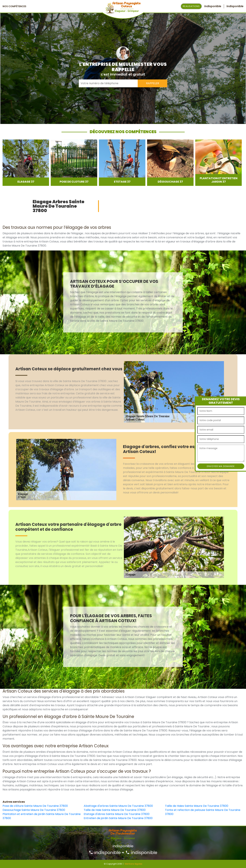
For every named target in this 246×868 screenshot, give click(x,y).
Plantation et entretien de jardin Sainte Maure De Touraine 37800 (42, 816)
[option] (26, 163)
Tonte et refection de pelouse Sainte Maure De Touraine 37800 (203, 812)
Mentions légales (134, 864)
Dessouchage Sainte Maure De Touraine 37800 (34, 810)
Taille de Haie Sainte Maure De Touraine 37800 (115, 810)
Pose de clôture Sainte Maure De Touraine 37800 (35, 806)
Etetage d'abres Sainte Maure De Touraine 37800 (117, 814)
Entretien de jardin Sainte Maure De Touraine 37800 (118, 818)
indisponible (105, 853)
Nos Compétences (14, 6)
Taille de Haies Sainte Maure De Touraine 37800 (197, 806)
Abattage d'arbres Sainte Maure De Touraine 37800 (118, 806)
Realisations (191, 6)
